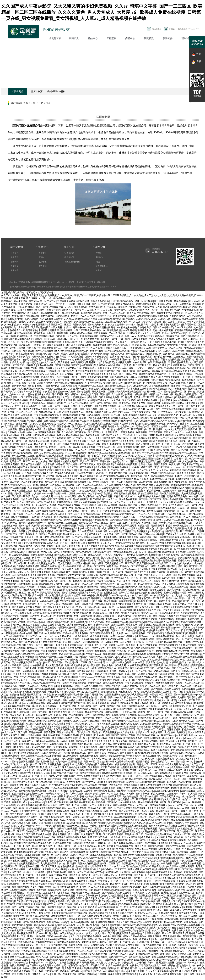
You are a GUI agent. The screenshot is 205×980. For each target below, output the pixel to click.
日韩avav (134, 377)
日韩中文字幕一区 (86, 896)
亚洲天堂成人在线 (189, 718)
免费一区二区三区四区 (114, 313)
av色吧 (175, 412)
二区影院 (161, 572)
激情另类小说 (105, 316)
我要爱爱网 (40, 703)
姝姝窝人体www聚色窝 (106, 505)
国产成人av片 (85, 759)
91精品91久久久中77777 (125, 700)
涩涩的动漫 (19, 808)
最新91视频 (191, 942)
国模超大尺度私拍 (150, 747)
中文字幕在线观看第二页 (90, 776)
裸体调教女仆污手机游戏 (76, 520)
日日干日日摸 (140, 552)
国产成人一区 (118, 354)
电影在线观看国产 (167, 508)
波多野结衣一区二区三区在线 (20, 957)
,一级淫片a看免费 (82, 563)
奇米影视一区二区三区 (13, 365)
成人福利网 (101, 467)
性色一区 (157, 939)
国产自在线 (66, 447)
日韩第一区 (185, 441)
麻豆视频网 (103, 441)
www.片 (105, 628)
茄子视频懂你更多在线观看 (33, 840)
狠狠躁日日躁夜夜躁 (49, 371)
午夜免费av (193, 913)
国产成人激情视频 (45, 351)
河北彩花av (125, 403)
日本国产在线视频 (169, 494)
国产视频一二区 (35, 619)
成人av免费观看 (71, 756)
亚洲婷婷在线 (52, 342)
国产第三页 (183, 511)
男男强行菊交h (174, 339)
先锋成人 (29, 380)
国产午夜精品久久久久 (67, 855)
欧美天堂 (61, 689)
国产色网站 (76, 971)
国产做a (110, 429)
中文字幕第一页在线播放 (100, 494)
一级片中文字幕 (70, 488)
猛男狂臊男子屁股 (157, 424)
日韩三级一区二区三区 (110, 409)
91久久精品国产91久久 (72, 342)
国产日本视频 (21, 712)
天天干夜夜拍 (65, 529)
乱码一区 (141, 383)
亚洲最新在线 (151, 494)
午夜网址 (16, 811)
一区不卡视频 (30, 668)
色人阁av (107, 744)
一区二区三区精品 (28, 397)
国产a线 (139, 899)
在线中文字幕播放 (128, 593)
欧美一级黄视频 (92, 665)
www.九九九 (81, 534)
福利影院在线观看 (122, 552)
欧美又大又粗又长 (11, 735)
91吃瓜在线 (175, 470)
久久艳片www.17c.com (179, 843)
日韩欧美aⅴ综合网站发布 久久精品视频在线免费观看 (34, 432)
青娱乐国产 (74, 514)
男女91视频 (81, 479)
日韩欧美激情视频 (166, 674)
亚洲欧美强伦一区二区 (96, 645)
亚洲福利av (153, 540)
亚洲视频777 (93, 362)
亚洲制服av (106, 462)
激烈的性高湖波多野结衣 (60, 724)
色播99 (88, 357)
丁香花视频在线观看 (44, 336)
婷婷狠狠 (165, 820)
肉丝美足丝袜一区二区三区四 (168, 348)
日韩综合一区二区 (89, 488)
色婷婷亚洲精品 (20, 794)
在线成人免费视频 (100, 301)
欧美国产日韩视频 (161, 450)
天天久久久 (194, 625)
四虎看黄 (151, 663)
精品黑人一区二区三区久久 (185, 660)
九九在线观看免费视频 (39, 488)
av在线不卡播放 (116, 380)
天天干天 (115, 584)
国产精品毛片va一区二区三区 (94, 523)
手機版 (172, 29)
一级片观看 (74, 543)
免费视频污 (95, 307)
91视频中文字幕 (165, 313)
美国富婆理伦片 (175, 572)
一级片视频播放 (81, 636)
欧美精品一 (7, 514)
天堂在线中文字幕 (153, 534)
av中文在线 (7, 852)
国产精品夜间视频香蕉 (23, 762)
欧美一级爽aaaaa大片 (53, 910)
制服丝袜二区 (173, 336)
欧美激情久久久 (171, 968)
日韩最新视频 (101, 333)
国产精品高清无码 (136, 555)
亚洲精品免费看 (179, 485)
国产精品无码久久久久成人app (181, 456)
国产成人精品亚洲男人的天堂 (35, 467)
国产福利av (135, 741)
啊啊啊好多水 (15, 360)
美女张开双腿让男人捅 (36, 767)
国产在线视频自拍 (87, 974)
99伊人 (146, 476)
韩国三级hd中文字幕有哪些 (48, 633)
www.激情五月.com (176, 514)
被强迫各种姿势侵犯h (112, 546)
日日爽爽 (98, 601)
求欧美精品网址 (102, 715)
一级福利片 (66, 683)
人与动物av (62, 762)
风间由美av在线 (10, 677)
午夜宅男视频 (139, 424)
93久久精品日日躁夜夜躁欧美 (16, 569)
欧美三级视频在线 (157, 552)
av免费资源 (72, 747)
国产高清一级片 (175, 590)
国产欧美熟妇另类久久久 (101, 325)
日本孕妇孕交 (12, 660)
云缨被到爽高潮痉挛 (175, 633)
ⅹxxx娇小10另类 (67, 741)
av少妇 (151, 520)
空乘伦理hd (123, 668)
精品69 (126, 936)
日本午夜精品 (167, 395)
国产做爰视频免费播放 (120, 939)
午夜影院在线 (187, 960)
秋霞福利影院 (18, 843)
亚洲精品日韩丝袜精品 (77, 395)
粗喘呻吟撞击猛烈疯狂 (59, 703)
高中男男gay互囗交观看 (85, 785)
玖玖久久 (187, 663)
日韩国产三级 (102, 360)
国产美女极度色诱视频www (33, 523)
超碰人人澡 (27, 444)
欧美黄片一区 (123, 392)
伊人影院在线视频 (11, 700)
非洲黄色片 (20, 893)
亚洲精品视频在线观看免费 (50, 456)
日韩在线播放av (38, 403)
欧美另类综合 (17, 814)
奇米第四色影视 (163, 773)
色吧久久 (12, 942)
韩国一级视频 (137, 462)
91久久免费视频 (55, 345)
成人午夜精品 (93, 925)
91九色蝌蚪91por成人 (16, 395)
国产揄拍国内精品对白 (108, 427)
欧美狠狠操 (142, 432)
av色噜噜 (176, 849)
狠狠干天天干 (115, 797)
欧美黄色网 (111, 960)
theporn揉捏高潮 (122, 514)
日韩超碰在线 (145, 328)
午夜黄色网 (135, 523)
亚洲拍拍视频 (154, 383)
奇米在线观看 (55, 779)
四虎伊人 (142, 342)
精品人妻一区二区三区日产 (48, 444)
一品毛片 (135, 467)
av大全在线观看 (71, 630)
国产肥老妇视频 (78, 852)
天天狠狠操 (66, 697)
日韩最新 (102, 974)
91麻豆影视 (164, 467)
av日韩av (135, 759)
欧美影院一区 (27, 418)
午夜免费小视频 (38, 578)
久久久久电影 (73, 718)
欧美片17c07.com (110, 607)
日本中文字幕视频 (61, 893)
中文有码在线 (99, 802)
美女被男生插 (121, 479)
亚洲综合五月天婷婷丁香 (64, 441)
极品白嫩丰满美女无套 (178, 526)
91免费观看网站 (145, 316)
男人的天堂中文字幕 (193, 849)
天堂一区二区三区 (26, 875)
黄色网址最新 (156, 799)
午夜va (183, 794)
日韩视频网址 (112, 712)
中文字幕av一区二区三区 (111, 881)
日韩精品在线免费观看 (126, 464)
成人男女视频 (75, 869)
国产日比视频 (156, 665)
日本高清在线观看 (143, 692)
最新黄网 (128, 776)
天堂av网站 (51, 939)
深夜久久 (79, 904)
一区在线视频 (184, 304)
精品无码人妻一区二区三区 (43, 301)
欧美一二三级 (17, 601)
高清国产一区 (187, 601)
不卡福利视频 (156, 429)
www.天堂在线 (13, 377)
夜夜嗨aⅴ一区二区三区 (76, 450)
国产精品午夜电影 (195, 674)
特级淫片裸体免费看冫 (74, 444)
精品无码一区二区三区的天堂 (41, 502)
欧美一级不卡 (74, 429)
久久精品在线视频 (188, 645)
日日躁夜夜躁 (17, 537)
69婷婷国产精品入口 (119, 345)
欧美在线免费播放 (21, 529)
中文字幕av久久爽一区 (47, 671)
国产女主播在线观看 (45, 689)
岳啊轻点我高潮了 (61, 572)
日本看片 (10, 354)
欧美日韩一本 (105, 700)
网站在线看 (29, 351)
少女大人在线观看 (120, 887)
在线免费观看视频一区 (28, 864)
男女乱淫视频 (65, 563)
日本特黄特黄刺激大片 (21, 336)
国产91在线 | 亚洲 (119, 523)
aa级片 (140, 651)
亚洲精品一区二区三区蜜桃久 (135, 566)
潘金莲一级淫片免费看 (165, 561)
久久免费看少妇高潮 (183, 374)
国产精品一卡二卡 (34, 645)
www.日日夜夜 (92, 310)
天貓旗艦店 (157, 29)
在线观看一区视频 (89, 756)
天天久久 (38, 453)
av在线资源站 (140, 362)
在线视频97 (90, 590)
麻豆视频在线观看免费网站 (98, 517)
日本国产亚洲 (103, 572)
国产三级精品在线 (128, 374)
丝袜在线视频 (181, 301)
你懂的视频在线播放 (106, 651)
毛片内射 (27, 473)
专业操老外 (37, 773)
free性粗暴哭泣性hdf (25, 307)
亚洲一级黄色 (170, 945)
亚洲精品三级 (95, 479)
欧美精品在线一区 (167, 304)
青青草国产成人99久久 (125, 496)
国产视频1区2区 (63, 549)
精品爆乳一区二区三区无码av (162, 491)
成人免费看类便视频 (27, 805)
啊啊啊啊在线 (127, 607)
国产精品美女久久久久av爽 (172, 890)
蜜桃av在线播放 (20, 531)
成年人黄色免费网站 (188, 462)
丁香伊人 (130, 628)
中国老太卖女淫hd (27, 753)
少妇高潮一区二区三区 (67, 336)
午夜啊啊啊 (87, 365)
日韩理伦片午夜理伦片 (71, 459)
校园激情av (41, 872)
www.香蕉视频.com (184, 400)
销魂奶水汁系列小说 (173, 756)
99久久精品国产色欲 (129, 747)
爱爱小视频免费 (49, 651)
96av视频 (192, 368)
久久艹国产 (21, 683)
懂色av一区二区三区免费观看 (95, 630)
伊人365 (139, 572)
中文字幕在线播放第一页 (185, 648)
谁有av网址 (119, 805)
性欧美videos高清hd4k (56, 339)
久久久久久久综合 (109, 374)
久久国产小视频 (168, 342)
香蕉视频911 (179, 776)
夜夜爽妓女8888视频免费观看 (105, 421)
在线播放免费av (48, 601)
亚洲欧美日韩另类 (29, 427)
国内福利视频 (154, 403)
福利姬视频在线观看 (80, 802)
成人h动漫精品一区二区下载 (62, 610)
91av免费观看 (21, 301)
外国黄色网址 (187, 919)
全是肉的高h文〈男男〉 (81, 715)
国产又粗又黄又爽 (145, 444)
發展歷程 (15, 257)
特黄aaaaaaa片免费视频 (94, 677)
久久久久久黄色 (158, 808)
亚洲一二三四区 (13, 668)
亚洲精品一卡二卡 (118, 957)
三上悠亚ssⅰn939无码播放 (171, 505)
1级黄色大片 (153, 529)
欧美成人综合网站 (19, 362)
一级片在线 (115, 837)
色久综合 (173, 441)
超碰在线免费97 (175, 770)
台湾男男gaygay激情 (120, 357)
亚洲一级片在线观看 (178, 549)
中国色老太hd (37, 482)
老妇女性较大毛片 (30, 499)
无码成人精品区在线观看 (100, 496)
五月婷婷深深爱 (65, 502)
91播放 (185, 450)
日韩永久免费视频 (87, 864)
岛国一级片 (181, 636)
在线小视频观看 (69, 907)
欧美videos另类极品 (47, 741)
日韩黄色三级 (37, 630)
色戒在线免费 (190, 910)
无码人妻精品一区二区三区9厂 (82, 511)
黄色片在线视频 (44, 782)
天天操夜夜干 (123, 342)
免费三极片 (188, 957)
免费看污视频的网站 (190, 412)
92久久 (105, 444)
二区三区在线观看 (152, 581)
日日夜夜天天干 (136, 948)
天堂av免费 (38, 357)
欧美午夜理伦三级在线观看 (189, 397)
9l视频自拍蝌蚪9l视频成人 (59, 613)
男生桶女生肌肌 (68, 671)
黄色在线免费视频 (93, 459)
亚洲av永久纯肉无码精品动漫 (166, 380)
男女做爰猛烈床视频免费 (117, 476)
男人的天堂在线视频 (32, 464)
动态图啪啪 (179, 438)
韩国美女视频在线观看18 (21, 960)
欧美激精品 (144, 526)
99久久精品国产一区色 (192, 861)
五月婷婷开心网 (127, 931)
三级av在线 (7, 333)
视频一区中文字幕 (144, 301)
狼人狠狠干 (170, 791)
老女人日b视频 (127, 794)
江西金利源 (17, 92)
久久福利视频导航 (57, 575)
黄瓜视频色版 (170, 462)
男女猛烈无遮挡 (52, 639)
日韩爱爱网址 (84, 304)
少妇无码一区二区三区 (19, 558)
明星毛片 (104, 756)
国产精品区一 (26, 345)
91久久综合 (91, 668)
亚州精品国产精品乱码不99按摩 (60, 421)
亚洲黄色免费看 (18, 858)
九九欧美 (119, 633)
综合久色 (189, 770)
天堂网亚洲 (164, 788)
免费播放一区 (15, 409)
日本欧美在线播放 (31, 377)
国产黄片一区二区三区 (84, 427)
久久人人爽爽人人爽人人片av (134, 456)
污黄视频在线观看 (94, 342)
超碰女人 (27, 409)
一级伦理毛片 (103, 817)
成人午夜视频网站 (138, 954)
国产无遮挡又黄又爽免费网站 (27, 607)
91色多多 (52, 791)
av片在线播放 (57, 744)
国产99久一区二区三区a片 (27, 514)
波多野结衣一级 (27, 479)
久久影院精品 (164, 744)
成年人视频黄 (106, 526)
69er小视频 (60, 948)
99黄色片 (27, 325)
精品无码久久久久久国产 (183, 473)
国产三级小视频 (119, 415)
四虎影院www (183, 322)
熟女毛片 (94, 395)
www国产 (51, 829)
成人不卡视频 (165, 421)
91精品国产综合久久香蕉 (30, 421)
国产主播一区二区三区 (13, 832)
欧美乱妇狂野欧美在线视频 (15, 400)
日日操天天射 (159, 727)
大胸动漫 (49, 773)
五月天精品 (194, 619)
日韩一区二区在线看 (173, 383)
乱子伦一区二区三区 (144, 397)
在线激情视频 (63, 590)
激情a (133, 342)
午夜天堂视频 (92, 383)
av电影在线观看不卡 (98, 866)
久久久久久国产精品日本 (69, 368)
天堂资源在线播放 (90, 543)
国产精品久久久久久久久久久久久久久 (95, 741)
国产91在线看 (17, 820)
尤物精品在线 (172, 919)
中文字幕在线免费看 (86, 371)
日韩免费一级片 (62, 584)
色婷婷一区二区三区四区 (84, 316)
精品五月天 (65, 881)
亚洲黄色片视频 (140, 872)
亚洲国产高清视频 (196, 467)
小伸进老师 (34, 963)
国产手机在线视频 (28, 642)
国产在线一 (141, 543)
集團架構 (15, 270)
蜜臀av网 (92, 939)
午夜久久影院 (114, 677)
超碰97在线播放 (97, 549)
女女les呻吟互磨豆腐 (96, 380)
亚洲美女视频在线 (165, 397)
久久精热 (102, 389)
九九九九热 (177, 596)
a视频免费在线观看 (155, 630)
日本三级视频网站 (25, 354)
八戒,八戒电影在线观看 (146, 829)
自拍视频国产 (192, 395)
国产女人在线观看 (35, 939)
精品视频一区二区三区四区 (188, 837)
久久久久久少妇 (21, 674)
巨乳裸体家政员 (13, 604)
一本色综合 (7, 453)
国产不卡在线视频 (149, 797)
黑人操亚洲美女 (34, 954)
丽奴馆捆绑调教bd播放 (39, 395)
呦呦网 (16, 887)
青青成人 (197, 517)
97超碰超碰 (68, 604)
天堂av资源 (38, 569)
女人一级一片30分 (39, 945)
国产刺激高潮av (178, 529)
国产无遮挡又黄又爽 (129, 811)
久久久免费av (32, 319)
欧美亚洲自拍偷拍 (85, 764)
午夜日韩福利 (159, 514)
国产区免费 (83, 421)
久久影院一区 (133, 645)
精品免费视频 (141, 395)
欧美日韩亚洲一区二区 (193, 680)
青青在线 (178, 872)
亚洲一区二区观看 (141, 584)
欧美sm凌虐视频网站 (161, 389)
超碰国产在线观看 (118, 473)
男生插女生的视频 (171, 377)
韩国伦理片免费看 (82, 843)
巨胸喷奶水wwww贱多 (178, 808)
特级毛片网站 (117, 928)
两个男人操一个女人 (160, 610)
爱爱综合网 (40, 333)
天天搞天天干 (39, 450)
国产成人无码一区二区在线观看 (184, 925)
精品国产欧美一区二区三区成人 (181, 531)
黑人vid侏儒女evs (43, 380)
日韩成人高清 (95, 593)
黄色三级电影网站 (110, 799)
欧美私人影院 (130, 409)
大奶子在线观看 (140, 826)
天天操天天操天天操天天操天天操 (56, 884)
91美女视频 (191, 389)
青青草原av (188, 724)
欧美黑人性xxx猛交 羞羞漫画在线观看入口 (43, 511)
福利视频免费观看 (163, 418)
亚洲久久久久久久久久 (115, 348)
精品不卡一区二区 (91, 875)
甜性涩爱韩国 (161, 464)
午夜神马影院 (89, 596)
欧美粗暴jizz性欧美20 (135, 491)
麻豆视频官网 (8, 625)
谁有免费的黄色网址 (172, 907)
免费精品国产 (27, 639)
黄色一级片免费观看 (163, 330)
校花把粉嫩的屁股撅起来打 (83, 700)
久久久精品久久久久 (173, 878)
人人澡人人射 (8, 933)
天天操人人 (189, 628)
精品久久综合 (160, 365)
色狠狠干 (54, 447)
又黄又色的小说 (156, 336)
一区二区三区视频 (67, 706)
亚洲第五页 (29, 928)
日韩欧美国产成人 (135, 354)
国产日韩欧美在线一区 (192, 336)
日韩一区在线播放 (184, 328)
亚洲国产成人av (34, 636)
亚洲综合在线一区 (26, 505)
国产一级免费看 (54, 328)
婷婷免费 (6, 380)
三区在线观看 (197, 424)
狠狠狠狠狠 (63, 333)
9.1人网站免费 (42, 788)
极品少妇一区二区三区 (193, 730)
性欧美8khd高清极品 (117, 307)
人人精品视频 (93, 628)
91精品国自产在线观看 (81, 333)
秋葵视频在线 (12, 418)
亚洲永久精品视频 (131, 837)
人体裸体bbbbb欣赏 (94, 686)
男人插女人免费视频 (36, 724)
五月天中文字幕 (48, 427)
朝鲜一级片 (82, 738)
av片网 (158, 307)
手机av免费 (85, 797)
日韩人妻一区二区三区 (103, 392)
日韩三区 (10, 424)
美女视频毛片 (126, 692)
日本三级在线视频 (80, 922)
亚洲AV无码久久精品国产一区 (85, 858)
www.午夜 (28, 703)
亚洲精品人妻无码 (135, 630)
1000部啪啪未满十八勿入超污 (38, 561)
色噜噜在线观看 (158, 590)
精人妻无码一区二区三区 (44, 529)
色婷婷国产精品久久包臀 (20, 447)
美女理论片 (119, 555)
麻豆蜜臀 (45, 537)
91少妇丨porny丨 (36, 386)
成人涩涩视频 (197, 362)
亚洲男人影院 (168, 893)
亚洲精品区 (94, 598)
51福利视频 (46, 499)
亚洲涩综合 (44, 849)
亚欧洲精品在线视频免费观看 (64, 462)
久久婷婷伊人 (93, 546)
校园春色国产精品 (106, 581)
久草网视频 (26, 692)
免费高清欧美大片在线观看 (26, 316)
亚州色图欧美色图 (71, 735)
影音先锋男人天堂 (83, 884)
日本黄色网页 (107, 362)
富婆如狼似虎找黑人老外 (173, 540)
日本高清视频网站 (89, 336)
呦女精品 (102, 730)
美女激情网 (170, 511)
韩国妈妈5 (49, 645)
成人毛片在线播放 (193, 569)
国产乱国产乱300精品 (116, 351)
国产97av (84, 351)
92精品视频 (176, 543)
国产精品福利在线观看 (171, 642)
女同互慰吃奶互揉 (83, 613)
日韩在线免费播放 (108, 747)
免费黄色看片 (95, 683)
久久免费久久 (189, 380)
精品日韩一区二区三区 (71, 654)
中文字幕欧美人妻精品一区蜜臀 (31, 406)
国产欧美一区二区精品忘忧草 (143, 351)
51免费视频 (38, 613)
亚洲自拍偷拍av (41, 485)
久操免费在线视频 (165, 759)
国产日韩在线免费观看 (136, 339)
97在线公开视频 (117, 333)
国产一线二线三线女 (77, 438)
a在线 (75, 406)
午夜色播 (17, 968)
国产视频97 (56, 485)
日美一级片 (173, 424)
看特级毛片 (102, 473)
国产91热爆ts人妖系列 (30, 526)
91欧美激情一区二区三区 (91, 386)
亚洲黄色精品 (128, 432)
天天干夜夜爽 (156, 432)
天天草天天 (141, 368)
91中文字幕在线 (178, 887)
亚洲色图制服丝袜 (166, 963)
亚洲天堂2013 (133, 587)
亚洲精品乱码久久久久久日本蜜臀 (144, 333)
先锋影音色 (167, 400)
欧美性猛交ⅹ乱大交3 (55, 453)
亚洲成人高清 (191, 348)
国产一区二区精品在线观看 (104, 403)
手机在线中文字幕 (193, 642)
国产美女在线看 (85, 671)
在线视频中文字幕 (125, 543)
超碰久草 (170, 479)
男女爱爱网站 (158, 526)
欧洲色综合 (164, 596)
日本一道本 (79, 409)
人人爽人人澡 (71, 319)
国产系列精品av (191, 339)
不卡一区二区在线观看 (174, 933)
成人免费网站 (194, 890)
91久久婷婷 (150, 572)
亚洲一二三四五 (57, 304)
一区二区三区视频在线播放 (88, 330)
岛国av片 (54, 374)
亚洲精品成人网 (93, 607)
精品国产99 (116, 756)
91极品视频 (175, 663)
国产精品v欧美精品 (151, 901)
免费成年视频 (41, 491)
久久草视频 (20, 622)
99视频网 (103, 785)
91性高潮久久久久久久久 (154, 587)
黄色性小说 (13, 639)
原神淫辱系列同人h (119, 852)
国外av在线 (54, 354)
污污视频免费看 (105, 464)
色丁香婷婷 (12, 971)
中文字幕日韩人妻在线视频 (102, 418)
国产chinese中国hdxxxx (101, 663)
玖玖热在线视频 (68, 963)
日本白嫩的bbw (112, 485)
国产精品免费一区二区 (175, 392)
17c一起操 (158, 415)
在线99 (20, 645)
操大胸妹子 (29, 872)
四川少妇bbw (147, 613)
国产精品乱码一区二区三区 (112, 502)
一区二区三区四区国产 (123, 572)
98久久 (48, 826)
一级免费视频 (137, 345)
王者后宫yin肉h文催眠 (129, 360)
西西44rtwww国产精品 (150, 409)
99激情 (126, 596)
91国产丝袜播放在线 (192, 779)
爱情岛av (20, 596)
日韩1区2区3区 (189, 901)
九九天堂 (82, 907)
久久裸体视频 (121, 855)
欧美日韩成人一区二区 (128, 418)
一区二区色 (154, 342)
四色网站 (179, 395)
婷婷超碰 (136, 581)
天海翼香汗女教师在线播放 (158, 683)
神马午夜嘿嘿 (52, 459)
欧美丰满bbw (159, 616)
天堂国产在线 (148, 864)
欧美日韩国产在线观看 (109, 371)
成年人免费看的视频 (152, 785)
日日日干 (177, 668)
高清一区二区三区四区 (109, 864)
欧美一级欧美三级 (195, 438)
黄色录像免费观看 (42, 572)
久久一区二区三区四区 (49, 604)
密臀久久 (6, 607)
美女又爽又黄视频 (110, 558)
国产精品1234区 (155, 633)
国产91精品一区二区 (69, 805)
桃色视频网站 (138, 392)
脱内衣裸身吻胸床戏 (148, 802)
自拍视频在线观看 (140, 389)
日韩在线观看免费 (161, 386)
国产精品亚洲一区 (81, 561)
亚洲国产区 (38, 339)
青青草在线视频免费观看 (142, 855)
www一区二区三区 (141, 514)
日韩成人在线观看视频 (105, 406)
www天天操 (107, 310)
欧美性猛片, (186, 563)
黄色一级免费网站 (150, 447)
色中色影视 (162, 663)
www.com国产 (49, 494)
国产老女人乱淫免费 (39, 441)
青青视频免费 (80, 683)
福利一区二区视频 (21, 450)
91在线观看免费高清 (63, 473)
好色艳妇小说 (48, 316)
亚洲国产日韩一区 (193, 566)
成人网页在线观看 (143, 922)
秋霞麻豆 (183, 747)
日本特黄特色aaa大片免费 (74, 598)
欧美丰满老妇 (164, 453)
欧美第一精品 (20, 963)
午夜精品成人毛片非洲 (193, 671)
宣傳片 (42, 257)
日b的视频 (26, 435)
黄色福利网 (29, 799)
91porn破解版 (94, 444)
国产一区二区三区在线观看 (122, 808)
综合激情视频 (162, 316)
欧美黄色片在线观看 (124, 660)
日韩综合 (97, 744)
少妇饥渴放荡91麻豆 (48, 820)
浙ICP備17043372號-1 (86, 282)
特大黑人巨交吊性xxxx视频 (70, 383)
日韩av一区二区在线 (63, 508)
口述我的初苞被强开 (43, 517)
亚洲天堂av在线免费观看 (14, 488)
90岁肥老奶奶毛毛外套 (122, 703)
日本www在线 (67, 360)
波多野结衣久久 (121, 462)
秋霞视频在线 (111, 593)
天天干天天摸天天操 (22, 925)
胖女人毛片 (108, 665)
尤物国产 (179, 459)
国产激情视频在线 (172, 307)
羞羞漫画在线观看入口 (140, 415)
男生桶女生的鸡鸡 (50, 566)
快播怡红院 (128, 963)
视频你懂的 (59, 826)
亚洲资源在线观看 (119, 861)
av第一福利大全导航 (95, 648)
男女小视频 (90, 904)
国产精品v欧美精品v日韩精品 (115, 826)
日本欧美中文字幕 (32, 476)
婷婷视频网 (178, 389)
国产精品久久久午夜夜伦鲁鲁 (25, 552)
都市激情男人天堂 (17, 936)
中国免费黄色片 (68, 933)
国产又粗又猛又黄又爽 (144, 657)
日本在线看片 (99, 849)
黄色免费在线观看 (116, 508)
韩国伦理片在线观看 (32, 735)
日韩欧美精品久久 (46, 383)
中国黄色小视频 (71, 779)
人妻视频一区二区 (181, 744)
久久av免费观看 (110, 456)
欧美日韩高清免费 (126, 782)
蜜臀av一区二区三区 (29, 686)
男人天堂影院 (144, 563)
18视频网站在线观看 (91, 313)
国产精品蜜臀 (84, 392)
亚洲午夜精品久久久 (165, 852)
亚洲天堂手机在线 (87, 470)
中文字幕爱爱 (116, 785)
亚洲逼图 (71, 304)
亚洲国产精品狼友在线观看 (117, 424)
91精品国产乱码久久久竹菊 (24, 849)
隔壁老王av (8, 613)
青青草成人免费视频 (159, 485)
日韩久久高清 (80, 325)
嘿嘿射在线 (7, 301)
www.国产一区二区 (142, 697)
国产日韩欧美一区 (146, 730)
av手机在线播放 (18, 348)
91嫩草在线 (27, 415)
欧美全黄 (125, 654)
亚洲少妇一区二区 (134, 834)
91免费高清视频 (155, 511)
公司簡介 (15, 253)
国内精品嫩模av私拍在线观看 (90, 619)
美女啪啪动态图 (167, 619)
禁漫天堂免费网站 (172, 936)
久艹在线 (6, 496)
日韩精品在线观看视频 (28, 566)
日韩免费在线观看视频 (13, 954)
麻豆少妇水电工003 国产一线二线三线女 (182, 578)
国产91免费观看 (27, 534)
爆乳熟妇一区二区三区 (112, 339)
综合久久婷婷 (14, 473)
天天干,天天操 (19, 386)
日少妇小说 (197, 322)
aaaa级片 (132, 325)
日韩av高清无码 (44, 928)
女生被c (120, 336)
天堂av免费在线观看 (108, 904)
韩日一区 (22, 563)
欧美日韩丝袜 (16, 368)
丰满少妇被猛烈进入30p (140, 348)
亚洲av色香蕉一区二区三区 (151, 718)
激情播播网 (143, 910)
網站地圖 (101, 282)
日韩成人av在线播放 (123, 368)
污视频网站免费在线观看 (81, 651)
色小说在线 (197, 762)
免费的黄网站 (19, 313)
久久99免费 (175, 427)
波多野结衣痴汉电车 (146, 304)
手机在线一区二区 (126, 651)
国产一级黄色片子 (123, 663)
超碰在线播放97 (160, 957)
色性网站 (82, 767)
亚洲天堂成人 (105, 368)
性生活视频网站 (111, 654)
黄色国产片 (143, 325)
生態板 (99, 253)
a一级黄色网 (28, 718)
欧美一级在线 (99, 797)
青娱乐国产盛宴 (153, 462)
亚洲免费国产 (127, 642)
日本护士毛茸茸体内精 (174, 333)
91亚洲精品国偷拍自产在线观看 (17, 689)
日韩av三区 (74, 339)
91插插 (91, 400)
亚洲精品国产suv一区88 (109, 596)
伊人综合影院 (148, 811)
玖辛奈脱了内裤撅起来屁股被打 (74, 301)
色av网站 (16, 718)
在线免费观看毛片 (125, 304)
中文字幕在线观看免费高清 (102, 328)
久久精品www (41, 374)
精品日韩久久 (153, 907)
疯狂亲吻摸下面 (161, 563)
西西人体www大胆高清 (47, 418)
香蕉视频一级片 (20, 802)
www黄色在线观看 (34, 931)
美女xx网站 (108, 514)
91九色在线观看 (190, 319)
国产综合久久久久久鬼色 (108, 400)
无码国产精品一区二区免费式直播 (56, 657)
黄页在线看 (169, 322)
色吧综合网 (180, 368)
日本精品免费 (170, 948)
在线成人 (51, 333)
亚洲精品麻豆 (183, 354)
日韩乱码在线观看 (165, 639)
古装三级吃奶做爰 (157, 362)
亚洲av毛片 (18, 389)
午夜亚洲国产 (40, 325)
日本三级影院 (67, 371)
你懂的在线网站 (137, 529)
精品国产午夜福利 (130, 613)
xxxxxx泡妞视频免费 (159, 543)
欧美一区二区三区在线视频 (39, 549)
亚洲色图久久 (66, 310)
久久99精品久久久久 (186, 479)
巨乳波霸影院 (198, 610)
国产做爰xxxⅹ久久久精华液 (20, 310)
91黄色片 (128, 450)
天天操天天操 (184, 616)
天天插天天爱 (40, 692)
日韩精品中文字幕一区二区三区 (35, 438)
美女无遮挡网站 (178, 316)
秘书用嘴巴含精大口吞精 (167, 601)
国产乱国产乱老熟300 (68, 601)
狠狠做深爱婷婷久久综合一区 (66, 916)
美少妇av (36, 496)
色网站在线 (148, 307)
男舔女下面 (192, 464)
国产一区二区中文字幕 (103, 304)
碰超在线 (93, 890)
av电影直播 (144, 380)
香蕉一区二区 (9, 563)
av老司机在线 (112, 642)
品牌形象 (43, 262)
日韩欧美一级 (43, 700)
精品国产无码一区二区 (56, 543)
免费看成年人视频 (181, 931)
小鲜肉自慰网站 (63, 561)
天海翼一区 (184, 508)
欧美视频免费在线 (178, 482)
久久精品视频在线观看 (153, 741)
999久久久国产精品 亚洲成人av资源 (34, 834)
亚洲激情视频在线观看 (111, 773)
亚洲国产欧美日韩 (142, 616)
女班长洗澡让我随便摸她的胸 (140, 639)
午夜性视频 (38, 665)
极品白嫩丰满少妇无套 (92, 476)
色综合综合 (113, 566)
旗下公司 (31, 103)
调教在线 (93, 397)
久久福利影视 (85, 706)
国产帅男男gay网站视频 (149, 371)
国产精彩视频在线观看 (162, 476)
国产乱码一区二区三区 (109, 610)
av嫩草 (113, 360)
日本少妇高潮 (129, 371)
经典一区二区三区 (89, 462)
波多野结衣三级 (129, 619)
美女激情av (113, 537)
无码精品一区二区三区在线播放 (152, 427)
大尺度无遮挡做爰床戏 (33, 342)
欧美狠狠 (128, 773)
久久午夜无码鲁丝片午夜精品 (179, 502)
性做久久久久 (117, 628)
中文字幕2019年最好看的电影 (177, 409)
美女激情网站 (111, 601)
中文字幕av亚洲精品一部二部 (88, 697)
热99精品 (132, 328)
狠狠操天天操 (145, 330)
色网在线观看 (195, 485)
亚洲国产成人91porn (126, 910)
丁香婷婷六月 (52, 360)
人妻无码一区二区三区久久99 (137, 365)
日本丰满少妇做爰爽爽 (83, 572)
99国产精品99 (84, 744)
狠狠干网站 (179, 418)
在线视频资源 (24, 919)
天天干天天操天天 (101, 354)
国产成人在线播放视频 (106, 971)
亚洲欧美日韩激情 (102, 552)
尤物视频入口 (191, 922)
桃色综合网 (157, 593)
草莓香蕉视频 (76, 945)
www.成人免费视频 (77, 808)
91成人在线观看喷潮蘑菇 (124, 817)
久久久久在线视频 (139, 596)
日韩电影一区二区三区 (90, 829)
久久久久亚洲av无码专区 (149, 724)
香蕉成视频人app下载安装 (80, 412)
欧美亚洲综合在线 (129, 537)
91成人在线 (22, 403)
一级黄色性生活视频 (22, 491)
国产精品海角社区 (62, 499)
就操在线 (51, 403)
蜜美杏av (132, 313)
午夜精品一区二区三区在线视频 (44, 598)
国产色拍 (176, 671)
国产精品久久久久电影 (67, 476)
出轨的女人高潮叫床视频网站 (94, 823)
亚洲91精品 (59, 782)
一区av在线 (140, 951)
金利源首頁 (17, 103)
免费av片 (75, 313)
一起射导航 (35, 362)
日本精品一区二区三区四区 (39, 832)
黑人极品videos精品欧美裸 (108, 365)
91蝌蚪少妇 (187, 788)
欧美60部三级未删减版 (83, 703)
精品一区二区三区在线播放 (80, 537)
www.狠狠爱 (115, 531)
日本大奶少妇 (41, 304)
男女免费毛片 (74, 782)
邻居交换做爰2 (57, 712)
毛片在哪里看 (78, 380)
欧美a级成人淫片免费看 (136, 695)
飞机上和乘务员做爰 (109, 397)
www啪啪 (82, 494)
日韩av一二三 (118, 630)
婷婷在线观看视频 (135, 459)
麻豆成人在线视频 (84, 360)
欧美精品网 (193, 776)
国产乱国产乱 (194, 540)
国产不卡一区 (143, 794)
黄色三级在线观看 (56, 747)
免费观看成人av (154, 354)
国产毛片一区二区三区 (152, 310)
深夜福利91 (147, 904)
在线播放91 (120, 325)
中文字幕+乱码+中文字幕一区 (116, 858)
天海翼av (88, 660)
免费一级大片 (176, 738)
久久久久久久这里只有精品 (56, 362)
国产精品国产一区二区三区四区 (170, 357)
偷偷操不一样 (151, 881)
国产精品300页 (107, 336)
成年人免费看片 (10, 429)
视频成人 (177, 537)
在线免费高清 (78, 362)
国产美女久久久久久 (134, 319)
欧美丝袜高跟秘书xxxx (75, 328)
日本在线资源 (145, 700)
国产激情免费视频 (194, 499)
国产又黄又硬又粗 (144, 607)
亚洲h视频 (105, 395)
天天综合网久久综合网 (76, 307)
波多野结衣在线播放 (46, 942)
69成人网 (10, 596)
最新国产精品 (53, 386)
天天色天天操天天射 (50, 593)
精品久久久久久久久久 (157, 319)
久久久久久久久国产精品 (172, 351)
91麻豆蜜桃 (88, 505)
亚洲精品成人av (101, 613)
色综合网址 (144, 593)
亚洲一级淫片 (34, 858)
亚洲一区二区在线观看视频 (124, 482)
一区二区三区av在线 (112, 450)
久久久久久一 (34, 313)
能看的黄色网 (124, 788)
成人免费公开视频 (54, 596)
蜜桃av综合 (182, 625)
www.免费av (195, 496)
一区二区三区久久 (12, 741)
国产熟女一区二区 (12, 511)
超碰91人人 (23, 578)
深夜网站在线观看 (172, 724)
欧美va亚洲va (67, 534)
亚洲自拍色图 (71, 348)
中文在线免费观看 (141, 412)
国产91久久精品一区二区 (168, 520)
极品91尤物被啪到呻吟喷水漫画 (167, 566)
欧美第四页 (157, 732)
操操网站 (154, 395)
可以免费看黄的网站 (139, 473)
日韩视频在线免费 (119, 377)
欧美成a (69, 322)
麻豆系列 (172, 782)
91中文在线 (134, 322)
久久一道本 (172, 718)
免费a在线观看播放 (99, 377)
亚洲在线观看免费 (30, 651)
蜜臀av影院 (7, 540)
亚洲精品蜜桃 (118, 625)
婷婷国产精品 (125, 925)
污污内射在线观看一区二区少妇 (50, 412)
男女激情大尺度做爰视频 (44, 706)
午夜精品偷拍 (169, 966)
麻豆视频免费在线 (164, 301)
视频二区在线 (194, 546)
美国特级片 (93, 575)
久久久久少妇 (129, 718)
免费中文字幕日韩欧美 (142, 966)
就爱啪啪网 (106, 540)
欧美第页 (73, 928)
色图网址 (187, 427)
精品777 (150, 680)
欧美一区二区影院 (17, 648)
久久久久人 (17, 380)
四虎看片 (79, 310)
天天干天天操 (127, 753)
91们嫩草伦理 (59, 438)
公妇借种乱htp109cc (21, 517)
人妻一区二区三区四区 (59, 406)
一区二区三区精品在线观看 (65, 788)
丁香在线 (128, 435)
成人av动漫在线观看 (16, 869)
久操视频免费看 (124, 362)
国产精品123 (63, 357)
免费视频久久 (193, 403)
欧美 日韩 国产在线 (98, 837)
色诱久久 (128, 823)
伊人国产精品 (175, 802)
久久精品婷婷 (124, 657)
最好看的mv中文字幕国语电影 (142, 508)
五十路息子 (68, 569)
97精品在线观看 (101, 482)
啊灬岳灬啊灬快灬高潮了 (54, 514)
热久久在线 (161, 925)
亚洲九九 (52, 558)
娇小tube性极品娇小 (11, 325)
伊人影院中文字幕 (28, 371)
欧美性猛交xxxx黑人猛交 (127, 310)
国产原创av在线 (130, 569)
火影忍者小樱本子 (159, 325)
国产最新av (70, 878)
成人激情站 (170, 732)
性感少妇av (145, 957)
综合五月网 (58, 395)
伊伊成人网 (47, 496)
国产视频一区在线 (21, 496)
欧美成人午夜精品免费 (146, 677)
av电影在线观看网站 (156, 345)
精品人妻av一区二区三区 (185, 453)
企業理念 (15, 266)
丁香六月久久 (195, 604)
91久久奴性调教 (173, 310)
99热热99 (86, 942)
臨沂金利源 (37, 92)
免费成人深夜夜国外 (33, 590)
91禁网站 (50, 901)
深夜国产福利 (31, 368)
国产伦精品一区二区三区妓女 (90, 432)
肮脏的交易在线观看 (49, 397)
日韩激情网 (48, 313)
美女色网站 (94, 799)
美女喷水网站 (77, 668)
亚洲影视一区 (64, 427)
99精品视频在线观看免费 (39, 843)
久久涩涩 (48, 392)
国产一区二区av (155, 392)
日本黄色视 (116, 444)
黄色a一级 (155, 703)
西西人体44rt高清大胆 (124, 383)
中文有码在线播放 (134, 683)
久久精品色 (52, 654)
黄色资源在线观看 (187, 552)
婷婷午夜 (60, 464)
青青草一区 (12, 383)
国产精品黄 (139, 680)
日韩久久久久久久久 (174, 432)
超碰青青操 (69, 764)
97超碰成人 (113, 753)
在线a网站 (7, 808)
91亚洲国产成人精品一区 (44, 846)
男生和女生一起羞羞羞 (85, 529)
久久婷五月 (139, 663)
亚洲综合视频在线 (23, 333)
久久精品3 (71, 692)
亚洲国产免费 (54, 968)
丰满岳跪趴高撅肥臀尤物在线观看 (56, 330)
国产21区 (41, 878)
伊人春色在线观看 (185, 447)
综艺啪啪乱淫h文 (103, 604)
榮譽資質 (15, 262)
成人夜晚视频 (8, 645)
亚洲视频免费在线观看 (124, 316)
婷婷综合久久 (54, 546)
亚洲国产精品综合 (187, 342)
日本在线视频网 (79, 622)
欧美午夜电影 (15, 922)
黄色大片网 (141, 832)
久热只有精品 (58, 951)
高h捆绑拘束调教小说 (52, 520)
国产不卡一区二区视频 (91, 348)
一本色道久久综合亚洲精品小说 (70, 496)
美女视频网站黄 (81, 499)
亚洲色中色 (115, 441)
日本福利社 (126, 922)
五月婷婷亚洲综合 (178, 365)
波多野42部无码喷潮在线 (168, 680)
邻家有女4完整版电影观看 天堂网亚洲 (57, 470)
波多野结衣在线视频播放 (43, 400)
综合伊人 (169, 429)
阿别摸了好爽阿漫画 (155, 651)
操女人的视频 (197, 805)
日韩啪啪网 (106, 383)
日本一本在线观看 (162, 537)
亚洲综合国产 (45, 508)
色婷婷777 (181, 963)
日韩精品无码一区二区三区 (65, 467)
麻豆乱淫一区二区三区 (60, 325)
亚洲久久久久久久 (28, 322)
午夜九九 (108, 555)
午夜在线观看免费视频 (70, 505)
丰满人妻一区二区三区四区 (151, 817)
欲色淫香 (198, 537)
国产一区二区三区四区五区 (90, 485)
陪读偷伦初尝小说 (187, 966)
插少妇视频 (49, 476)
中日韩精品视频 (23, 613)
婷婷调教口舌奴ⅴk (107, 668)
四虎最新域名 (55, 890)
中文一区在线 (21, 540)
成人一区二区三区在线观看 (189, 639)
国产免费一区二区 (118, 954)
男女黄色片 (50, 357)
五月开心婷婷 (38, 328)
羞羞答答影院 (67, 619)
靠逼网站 (151, 648)
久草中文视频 (100, 345)
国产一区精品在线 (30, 660)
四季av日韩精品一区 (163, 328)
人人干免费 (49, 464)
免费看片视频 (97, 351)
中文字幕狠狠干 (11, 427)
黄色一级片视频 (150, 523)
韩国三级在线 (8, 782)
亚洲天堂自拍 (86, 406)
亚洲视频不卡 (32, 601)
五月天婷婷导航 (65, 587)
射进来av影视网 (102, 625)
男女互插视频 (91, 374)
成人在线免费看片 (99, 636)
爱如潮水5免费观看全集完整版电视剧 (167, 840)
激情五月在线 (60, 928)
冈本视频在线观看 (26, 933)
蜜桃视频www (80, 397)
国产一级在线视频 (183, 695)
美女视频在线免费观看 (19, 706)
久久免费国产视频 (183, 421)
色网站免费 (195, 549)
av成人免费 (192, 432)
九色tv (160, 657)
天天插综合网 (79, 968)
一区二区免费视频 (134, 881)
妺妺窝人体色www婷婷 (106, 412)
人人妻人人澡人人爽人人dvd (149, 823)
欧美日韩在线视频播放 (133, 706)
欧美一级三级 (62, 313)
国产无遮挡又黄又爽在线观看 (29, 628)
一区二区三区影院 (143, 776)
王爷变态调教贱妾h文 (118, 389)
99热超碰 (18, 738)
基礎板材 (100, 257)
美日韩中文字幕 (61, 380)
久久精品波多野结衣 (75, 899)
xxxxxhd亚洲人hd (50, 963)
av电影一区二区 (89, 805)
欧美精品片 (98, 563)
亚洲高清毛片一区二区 (158, 706)
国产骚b (23, 791)
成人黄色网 (122, 741)
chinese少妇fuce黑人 (64, 686)
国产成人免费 (102, 951)
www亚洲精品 (129, 330)
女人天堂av (66, 397)
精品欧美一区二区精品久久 (102, 657)
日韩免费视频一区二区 (72, 374)
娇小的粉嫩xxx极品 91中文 (28, 852)
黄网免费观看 (155, 936)
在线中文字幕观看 (112, 936)
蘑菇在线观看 (87, 467)
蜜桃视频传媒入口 (42, 473)
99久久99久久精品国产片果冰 (34, 744)
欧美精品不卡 (21, 747)
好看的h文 (31, 365)
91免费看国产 (81, 657)
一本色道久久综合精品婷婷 (78, 345)
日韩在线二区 (62, 555)
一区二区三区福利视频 (193, 377)
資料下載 (43, 266)
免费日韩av (136, 887)
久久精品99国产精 (26, 826)
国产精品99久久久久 (111, 435)
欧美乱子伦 (40, 345)
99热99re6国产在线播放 (51, 389)
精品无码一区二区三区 (77, 826)
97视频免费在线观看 (98, 852)
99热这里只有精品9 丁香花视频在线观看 (127, 549)
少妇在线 (164, 951)
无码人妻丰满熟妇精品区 (110, 491)
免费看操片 (48, 869)
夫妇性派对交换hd (138, 520)
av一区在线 (167, 715)
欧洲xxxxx (74, 578)
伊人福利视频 (185, 782)
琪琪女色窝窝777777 (53, 348)
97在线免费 (69, 485)
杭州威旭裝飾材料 (56, 92)
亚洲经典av (184, 561)
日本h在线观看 (190, 470)
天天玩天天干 (167, 447)
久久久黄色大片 (126, 732)
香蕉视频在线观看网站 (175, 785)
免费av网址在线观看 (142, 357)
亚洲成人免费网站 (139, 438)
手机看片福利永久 (15, 319)
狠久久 (166, 581)
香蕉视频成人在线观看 (58, 922)
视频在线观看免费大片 (161, 872)
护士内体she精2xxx (91, 514)
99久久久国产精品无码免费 (92, 846)
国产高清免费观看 (184, 703)
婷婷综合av (198, 427)
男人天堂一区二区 (176, 406)
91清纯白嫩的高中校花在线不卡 (155, 374)
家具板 (99, 270)
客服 (196, 54)
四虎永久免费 (142, 753)
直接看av (185, 424)
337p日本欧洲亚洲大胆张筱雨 (72, 400)
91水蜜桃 (121, 328)
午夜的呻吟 (45, 738)
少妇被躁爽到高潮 (165, 869)
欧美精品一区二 (89, 779)
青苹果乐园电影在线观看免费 (72, 837)
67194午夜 (50, 590)
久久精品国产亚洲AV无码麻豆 (169, 974)
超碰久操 (197, 834)
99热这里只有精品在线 (47, 310)
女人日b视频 (165, 575)
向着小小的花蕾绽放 (151, 322)
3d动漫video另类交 (48, 805)
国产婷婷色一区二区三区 (145, 764)
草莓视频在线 (121, 494)
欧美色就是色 (146, 464)
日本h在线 (100, 735)
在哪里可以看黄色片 (114, 459)
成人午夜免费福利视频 (168, 864)
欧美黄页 (85, 354)
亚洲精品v (109, 342)
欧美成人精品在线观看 (69, 435)
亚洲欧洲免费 (117, 590)
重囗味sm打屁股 (161, 697)
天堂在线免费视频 (170, 360)
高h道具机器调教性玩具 (156, 738)
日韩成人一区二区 (103, 759)
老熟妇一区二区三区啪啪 (161, 368)
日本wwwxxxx (39, 558)
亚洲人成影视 (26, 304)
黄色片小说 (38, 823)
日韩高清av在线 (33, 855)
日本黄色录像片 (101, 357)
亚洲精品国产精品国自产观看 (16, 339)
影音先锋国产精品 (113, 319)
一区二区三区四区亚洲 (101, 322)
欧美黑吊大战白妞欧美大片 (167, 904)
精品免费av (108, 869)
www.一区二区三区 (179, 805)
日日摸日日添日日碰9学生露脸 (44, 683)
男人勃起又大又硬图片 (84, 447)
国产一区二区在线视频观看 (50, 307)
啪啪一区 (99, 642)
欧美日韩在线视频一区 (126, 709)
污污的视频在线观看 (178, 362)
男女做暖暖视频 (190, 310)
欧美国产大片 (29, 741)
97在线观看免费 (167, 881)
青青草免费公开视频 (136, 540)
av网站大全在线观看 (191, 864)
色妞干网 (108, 479)
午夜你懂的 (13, 697)
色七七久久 (95, 438)
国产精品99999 (143, 628)
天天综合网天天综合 (189, 558)
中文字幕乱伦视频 (112, 330)
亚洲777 (79, 686)
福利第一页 (100, 537)
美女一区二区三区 (165, 444)
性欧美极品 (13, 467)
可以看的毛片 (94, 456)
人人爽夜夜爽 (120, 840)
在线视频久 (142, 531)
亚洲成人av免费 (95, 963)
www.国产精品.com (180, 762)
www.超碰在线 (37, 802)
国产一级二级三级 (67, 494)
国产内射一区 (175, 569)
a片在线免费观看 (146, 674)
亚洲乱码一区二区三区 (186, 313)
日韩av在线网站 (38, 747)
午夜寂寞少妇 (153, 555)
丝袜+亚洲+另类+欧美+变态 (162, 954)
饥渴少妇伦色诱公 (24, 453)
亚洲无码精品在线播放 (122, 301)
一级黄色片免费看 (27, 890)
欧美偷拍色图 (86, 919)
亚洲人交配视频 (10, 438)
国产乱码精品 (63, 316)
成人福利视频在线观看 (52, 319)
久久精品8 (199, 829)
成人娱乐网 (72, 823)
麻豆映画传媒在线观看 (92, 578)
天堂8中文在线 (197, 750)
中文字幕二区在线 (106, 447)
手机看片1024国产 (146, 313)
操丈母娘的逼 (30, 508)
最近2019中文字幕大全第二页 (181, 598)
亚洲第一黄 (127, 421)
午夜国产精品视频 (24, 374)
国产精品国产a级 (119, 520)
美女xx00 (162, 549)
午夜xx (195, 596)
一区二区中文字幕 (171, 814)
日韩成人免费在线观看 (89, 692)
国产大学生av (173, 630)
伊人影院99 (94, 767)
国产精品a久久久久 (139, 479)
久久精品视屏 (59, 797)
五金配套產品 (102, 266)
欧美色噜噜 (92, 409)
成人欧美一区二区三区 (94, 566)
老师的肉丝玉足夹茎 (177, 496)
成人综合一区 (28, 581)
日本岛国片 (75, 677)
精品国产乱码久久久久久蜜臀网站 (122, 686)
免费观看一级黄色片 (188, 945)
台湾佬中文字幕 (60, 794)
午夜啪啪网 (153, 951)
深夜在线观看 (49, 680)
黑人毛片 (37, 680)
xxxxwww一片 (178, 467)
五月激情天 (183, 852)
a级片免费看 (77, 357)
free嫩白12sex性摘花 (47, 505)
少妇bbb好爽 (135, 307)
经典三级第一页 (142, 450)
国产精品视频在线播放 (69, 942)
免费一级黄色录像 (83, 616)
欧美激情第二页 (177, 464)
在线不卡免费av (22, 951)
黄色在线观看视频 (109, 575)
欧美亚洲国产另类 (183, 523)
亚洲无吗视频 (125, 791)
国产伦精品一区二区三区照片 (156, 721)
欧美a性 (66, 642)
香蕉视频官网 (161, 482)
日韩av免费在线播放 (85, 473)
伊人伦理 (10, 485)
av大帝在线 (94, 450)
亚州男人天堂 (121, 322)
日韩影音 (186, 814)
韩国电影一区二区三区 (150, 499)
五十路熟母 (127, 397)
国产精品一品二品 (93, 654)
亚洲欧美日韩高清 (35, 596)
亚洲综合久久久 (155, 502)
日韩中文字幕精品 (33, 392)
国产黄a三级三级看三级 (66, 773)
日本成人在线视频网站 (125, 526)
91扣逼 (163, 802)
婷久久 (153, 596)
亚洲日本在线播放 (84, 569)
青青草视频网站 (175, 727)
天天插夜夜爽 (17, 785)
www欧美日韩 (31, 738)
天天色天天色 (81, 322)
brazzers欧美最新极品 (149, 715)
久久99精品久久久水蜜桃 (124, 715)
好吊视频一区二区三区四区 (74, 377)
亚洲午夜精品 (36, 531)
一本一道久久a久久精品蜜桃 (57, 636)
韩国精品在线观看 (93, 936)
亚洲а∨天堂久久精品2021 (51, 322)
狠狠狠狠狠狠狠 (109, 692)
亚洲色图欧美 (31, 389)
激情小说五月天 (147, 625)
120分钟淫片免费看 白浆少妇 (174, 764)
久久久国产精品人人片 (183, 721)
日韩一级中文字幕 (114, 578)
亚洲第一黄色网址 (150, 360)
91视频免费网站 (56, 718)
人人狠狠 (37, 494)
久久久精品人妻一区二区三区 (177, 686)
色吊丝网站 (41, 354)
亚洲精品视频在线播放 (157, 805)
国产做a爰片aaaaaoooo (43, 919)
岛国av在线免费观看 (173, 499)
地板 (98, 262)
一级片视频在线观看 (90, 788)
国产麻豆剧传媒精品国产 (67, 365)
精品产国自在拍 (23, 485)
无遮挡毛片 (175, 325)
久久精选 (175, 563)
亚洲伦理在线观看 (19, 459)
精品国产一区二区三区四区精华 (73, 403)
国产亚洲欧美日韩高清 (122, 951)
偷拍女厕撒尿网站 (94, 695)
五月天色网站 (82, 633)
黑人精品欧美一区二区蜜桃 (187, 855)
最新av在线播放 (47, 368)
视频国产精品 (102, 584)
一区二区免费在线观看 (110, 511)
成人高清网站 (187, 360)
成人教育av (33, 593)
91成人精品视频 (69, 386)
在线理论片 (142, 808)
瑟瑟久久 (176, 450)
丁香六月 (56, 488)
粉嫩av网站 (131, 674)
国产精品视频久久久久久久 (104, 499)
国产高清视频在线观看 (98, 415)
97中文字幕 (60, 869)
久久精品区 (68, 432)
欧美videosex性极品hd (136, 336)
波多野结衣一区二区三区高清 (186, 386)
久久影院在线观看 (90, 339)
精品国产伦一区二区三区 (15, 441)
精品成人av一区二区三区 (70, 424)
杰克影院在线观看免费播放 (63, 491)
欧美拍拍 (14, 695)
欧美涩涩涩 (188, 904)
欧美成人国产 (189, 520)
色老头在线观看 (157, 406)
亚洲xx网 (10, 834)
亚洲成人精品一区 (50, 377)
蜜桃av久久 (11, 817)
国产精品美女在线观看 (44, 435)
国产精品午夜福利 (105, 764)
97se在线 (150, 852)
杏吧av (81, 695)
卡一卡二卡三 (149, 453)
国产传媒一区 (84, 732)
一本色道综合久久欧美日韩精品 (21, 330)
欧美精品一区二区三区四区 (134, 799)
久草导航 (161, 730)
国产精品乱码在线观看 (102, 633)
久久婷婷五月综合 (87, 441)
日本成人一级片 (97, 622)
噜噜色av (187, 537)
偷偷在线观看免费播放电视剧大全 (20, 470)
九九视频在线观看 (93, 424)
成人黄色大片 (148, 837)
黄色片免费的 (139, 403)
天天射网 (7, 674)
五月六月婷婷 (8, 805)
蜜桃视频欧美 (56, 899)
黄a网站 (187, 543)
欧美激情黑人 (113, 432)
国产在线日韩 (49, 852)
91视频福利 (61, 799)
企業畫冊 (43, 253)
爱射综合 (62, 558)
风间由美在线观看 (165, 636)
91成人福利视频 (68, 820)
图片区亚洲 (195, 301)
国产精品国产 (128, 689)
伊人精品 (193, 794)
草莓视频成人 (90, 368)
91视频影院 (175, 319)
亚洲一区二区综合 (184, 869)
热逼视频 (156, 628)
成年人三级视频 (13, 665)
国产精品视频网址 (39, 861)
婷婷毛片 (65, 971)
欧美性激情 (63, 709)
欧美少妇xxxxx (61, 517)
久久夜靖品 (183, 881)
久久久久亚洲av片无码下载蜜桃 (80, 389)
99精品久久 (131, 380)
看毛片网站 (66, 409)
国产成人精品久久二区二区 (187, 799)
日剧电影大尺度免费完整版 (153, 569)
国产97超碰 (184, 916)
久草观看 (137, 916)
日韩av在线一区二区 (180, 517)
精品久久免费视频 (70, 354)
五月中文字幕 (67, 479)
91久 (103, 307)
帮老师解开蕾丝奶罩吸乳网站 (189, 330)
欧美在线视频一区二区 (118, 622)
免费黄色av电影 (117, 645)
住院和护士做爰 (54, 756)
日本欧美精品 (157, 479)
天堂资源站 (51, 628)
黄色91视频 (138, 890)
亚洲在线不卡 (34, 348)
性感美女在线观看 (128, 505)
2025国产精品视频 (110, 767)
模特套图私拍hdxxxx (172, 628)
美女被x (152, 549)
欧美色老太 (11, 421)
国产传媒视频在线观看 (35, 610)
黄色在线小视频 (46, 365)
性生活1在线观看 (28, 677)
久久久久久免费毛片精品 (71, 648)
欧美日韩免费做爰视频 (74, 415)
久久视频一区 (52, 619)
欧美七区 (115, 613)
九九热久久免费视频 (113, 683)
